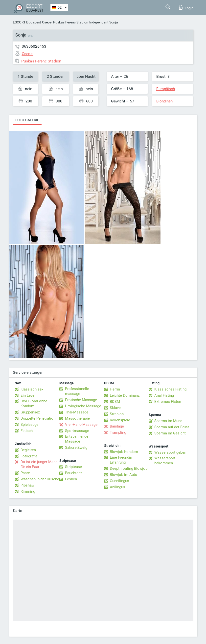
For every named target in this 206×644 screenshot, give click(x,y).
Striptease (73, 467)
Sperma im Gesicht (170, 433)
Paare (25, 473)
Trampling (118, 432)
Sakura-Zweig (76, 448)
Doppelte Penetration (38, 418)
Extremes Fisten (168, 402)
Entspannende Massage (77, 439)
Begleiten (28, 450)
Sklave (115, 408)
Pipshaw (27, 485)
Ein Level (28, 395)
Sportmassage (77, 431)
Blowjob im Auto (124, 475)
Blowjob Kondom (124, 452)
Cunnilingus (119, 481)
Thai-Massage (77, 412)
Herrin (115, 389)
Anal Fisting (164, 395)
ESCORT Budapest (27, 22)
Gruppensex (30, 412)
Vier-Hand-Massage (81, 425)
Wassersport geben (170, 452)
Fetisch (27, 431)
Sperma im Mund (168, 421)
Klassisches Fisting (170, 389)
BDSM (115, 402)
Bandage (117, 426)
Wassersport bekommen (165, 461)
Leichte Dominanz (125, 395)
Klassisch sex (32, 389)
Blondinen (164, 101)
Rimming (28, 491)
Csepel (47, 22)
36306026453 (34, 46)
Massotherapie (77, 418)
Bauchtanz (74, 473)
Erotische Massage (81, 400)
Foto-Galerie (27, 120)
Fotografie (29, 456)
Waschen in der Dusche (40, 479)
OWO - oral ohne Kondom (34, 404)
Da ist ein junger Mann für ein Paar (39, 464)
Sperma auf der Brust (172, 427)
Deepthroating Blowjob (129, 468)
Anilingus (117, 487)
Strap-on (117, 414)
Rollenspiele (120, 420)
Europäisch (166, 89)
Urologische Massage (83, 406)
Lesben (71, 479)
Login (186, 7)
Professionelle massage (77, 391)
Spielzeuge (29, 425)
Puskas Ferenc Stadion (71, 22)
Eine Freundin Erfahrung (121, 460)
